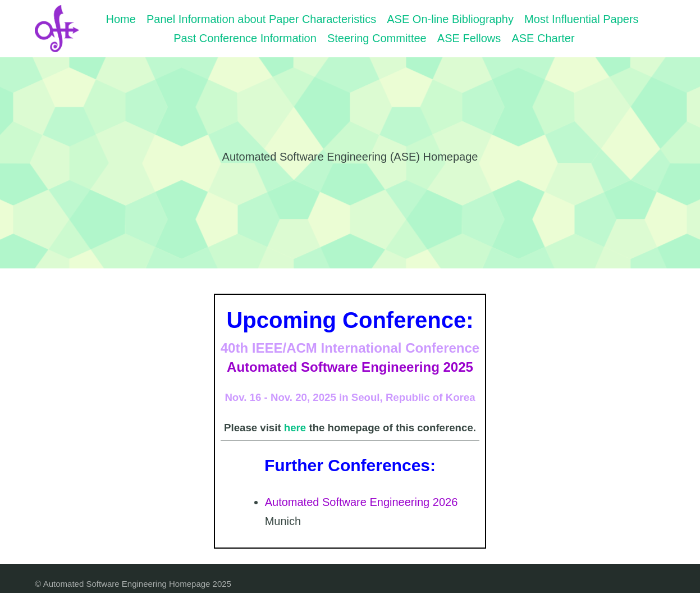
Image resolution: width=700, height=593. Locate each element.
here (295, 428)
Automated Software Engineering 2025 (350, 367)
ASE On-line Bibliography (450, 19)
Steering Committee (377, 38)
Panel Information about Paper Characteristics (261, 19)
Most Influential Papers (581, 19)
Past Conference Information (245, 38)
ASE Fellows (469, 38)
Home (121, 19)
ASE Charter (543, 38)
